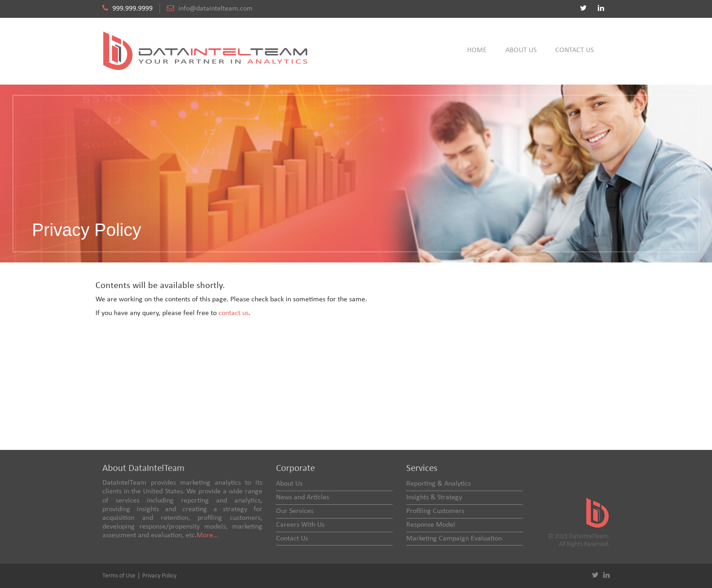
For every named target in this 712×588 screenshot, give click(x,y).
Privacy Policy (159, 576)
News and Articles (303, 497)
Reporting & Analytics (438, 484)
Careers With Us (300, 525)
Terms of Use (119, 576)
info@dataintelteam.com (215, 9)
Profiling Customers (435, 511)
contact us (234, 313)
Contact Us (574, 50)
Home (477, 50)
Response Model (431, 525)
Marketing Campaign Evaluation (454, 539)
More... (207, 535)
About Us (521, 50)
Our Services (295, 511)
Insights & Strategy (434, 497)
